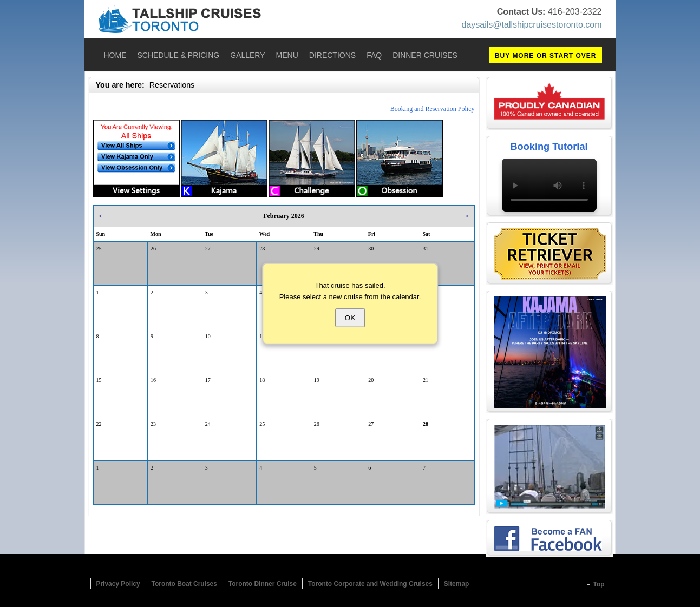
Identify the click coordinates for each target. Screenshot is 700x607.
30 (371, 249)
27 (208, 249)
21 (426, 380)
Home (115, 55)
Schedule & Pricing (179, 55)
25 (99, 249)
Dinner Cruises (425, 55)
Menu (287, 55)
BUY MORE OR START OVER (546, 56)
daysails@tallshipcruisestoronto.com (531, 25)
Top (598, 584)
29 (317, 249)
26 (153, 249)
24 (208, 424)
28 (262, 249)
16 (153, 380)
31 (426, 249)
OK (350, 317)
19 (317, 380)
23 (153, 424)
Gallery (247, 55)
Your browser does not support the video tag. (549, 185)
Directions (332, 55)
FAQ (374, 55)
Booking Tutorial (549, 147)
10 (208, 336)
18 (262, 380)
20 (371, 380)
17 (208, 380)
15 (99, 380)
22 (99, 424)
